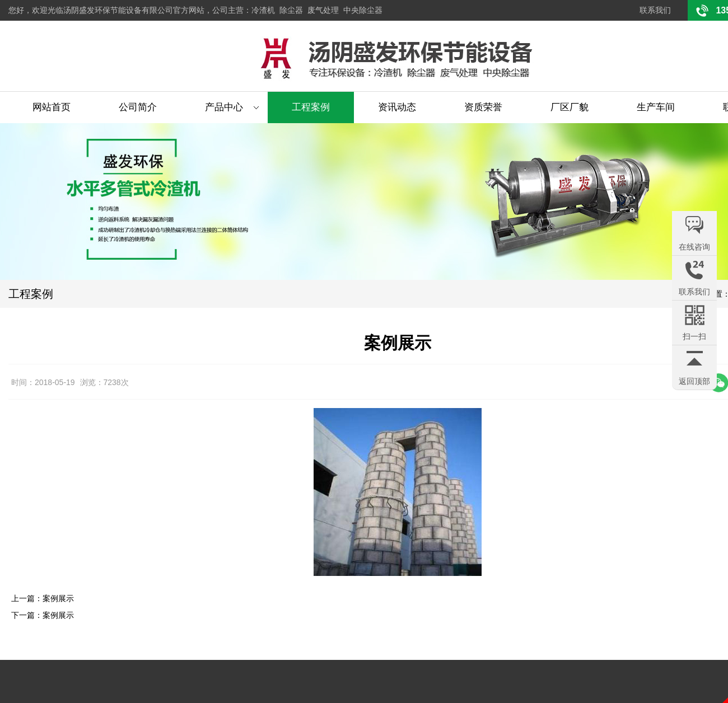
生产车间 (656, 107)
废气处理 (323, 10)
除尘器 (291, 10)
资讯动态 (397, 107)
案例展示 (58, 598)
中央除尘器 (363, 10)
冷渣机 (263, 10)
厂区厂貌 (570, 107)
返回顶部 (694, 381)
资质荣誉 (483, 107)
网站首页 (52, 107)
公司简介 (138, 107)
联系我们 (655, 10)
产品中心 (224, 107)
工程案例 (311, 107)
